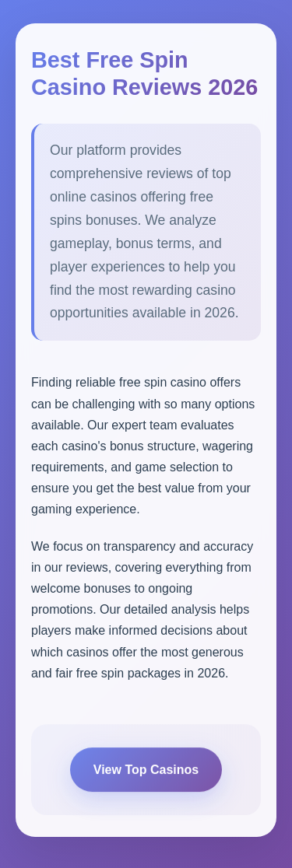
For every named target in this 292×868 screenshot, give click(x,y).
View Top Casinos (146, 773)
